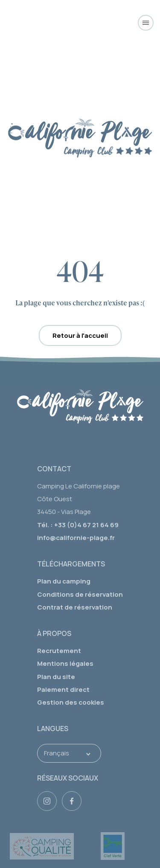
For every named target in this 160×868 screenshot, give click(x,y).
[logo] (80, 409)
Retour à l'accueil (80, 335)
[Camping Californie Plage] (80, 22)
